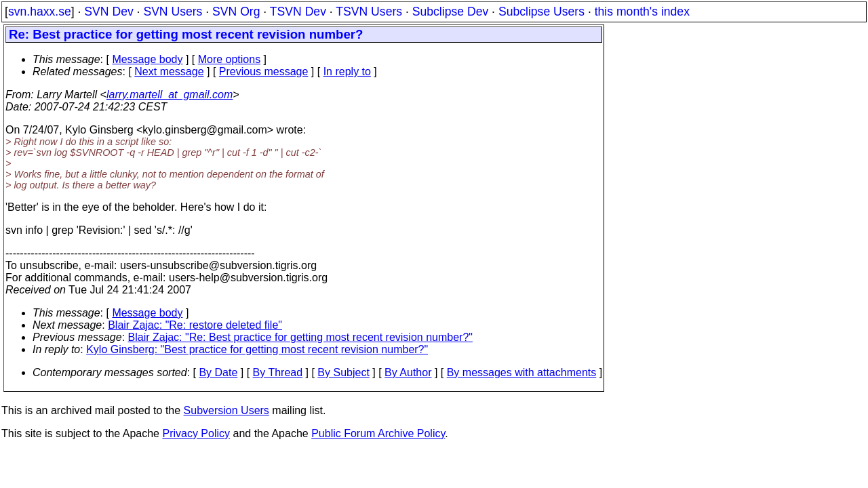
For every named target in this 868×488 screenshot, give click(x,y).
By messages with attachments (522, 372)
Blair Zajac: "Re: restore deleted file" (195, 325)
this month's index (642, 12)
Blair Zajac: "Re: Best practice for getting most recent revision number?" (300, 337)
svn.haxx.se (40, 12)
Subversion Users (226, 410)
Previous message (264, 72)
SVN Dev (108, 12)
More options (230, 59)
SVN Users (173, 12)
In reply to (347, 72)
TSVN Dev (298, 12)
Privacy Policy (196, 433)
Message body (147, 59)
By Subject (343, 372)
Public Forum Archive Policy (378, 433)
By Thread (278, 372)
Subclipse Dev (450, 12)
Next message (169, 72)
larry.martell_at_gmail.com (170, 95)
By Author (408, 372)
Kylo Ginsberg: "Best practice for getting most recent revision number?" (257, 349)
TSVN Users (369, 12)
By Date (218, 372)
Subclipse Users (541, 12)
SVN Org (236, 12)
